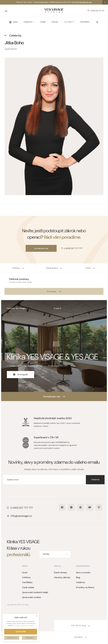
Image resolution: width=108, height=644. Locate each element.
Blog (78, 577)
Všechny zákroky (62, 577)
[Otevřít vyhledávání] (97, 22)
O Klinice (26, 577)
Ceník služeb (28, 587)
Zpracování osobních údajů (35, 592)
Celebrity (13, 36)
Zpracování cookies (32, 597)
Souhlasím (21, 632)
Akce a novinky (83, 573)
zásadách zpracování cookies (24, 625)
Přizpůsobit (29, 638)
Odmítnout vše (12, 638)
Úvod (25, 573)
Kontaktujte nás (86, 2)
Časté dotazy (60, 573)
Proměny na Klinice (85, 587)
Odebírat (95, 480)
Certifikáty (27, 582)
